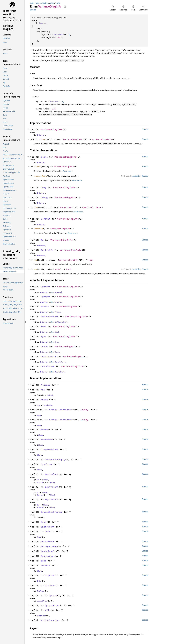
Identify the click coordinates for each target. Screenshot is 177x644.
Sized (50, 395)
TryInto (50, 585)
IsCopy (84, 410)
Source (33, 10)
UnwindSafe (48, 366)
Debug (44, 197)
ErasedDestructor (52, 512)
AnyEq (44, 400)
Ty (69, 35)
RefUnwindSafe (50, 317)
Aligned (46, 385)
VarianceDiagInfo (52, 129)
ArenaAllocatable (60, 410)
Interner (43, 23)
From (44, 522)
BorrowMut (47, 440)
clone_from (41, 176)
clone (37, 167)
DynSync (46, 297)
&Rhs (58, 269)
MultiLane (41, 616)
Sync (44, 336)
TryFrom (50, 575)
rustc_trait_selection (39, 3)
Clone (44, 157)
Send (44, 326)
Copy (44, 187)
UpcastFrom (42, 601)
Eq (42, 240)
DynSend (46, 287)
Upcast (53, 595)
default (39, 229)
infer (52, 3)
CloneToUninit (50, 450)
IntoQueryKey (49, 546)
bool (91, 260)
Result (86, 207)
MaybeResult (48, 551)
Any (43, 390)
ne (36, 269)
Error (99, 207)
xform (42, 139)
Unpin (44, 346)
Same (44, 561)
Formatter (66, 207)
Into (48, 532)
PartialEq (47, 250)
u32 (59, 38)
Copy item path (65, 6)
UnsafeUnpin (48, 356)
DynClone (46, 464)
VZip (48, 610)
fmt (36, 207)
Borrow (45, 430)
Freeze (45, 307)
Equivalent (52, 474)
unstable (136, 176)
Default (46, 219)
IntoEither (48, 541)
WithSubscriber (50, 620)
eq (36, 260)
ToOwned (46, 566)
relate (58, 3)
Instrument (48, 527)
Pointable (47, 556)
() (92, 207)
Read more (68, 171)
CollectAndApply (55, 459)
